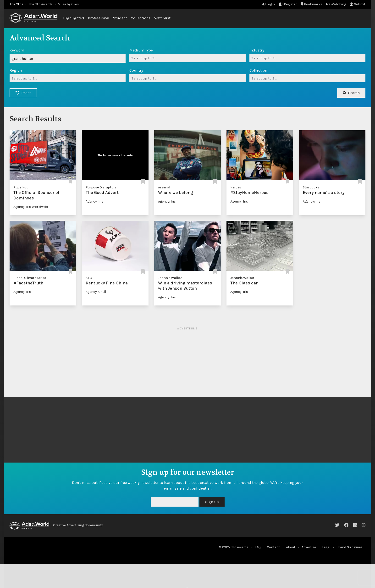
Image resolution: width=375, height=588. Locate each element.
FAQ (258, 547)
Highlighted (74, 18)
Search (351, 93)
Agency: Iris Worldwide (31, 207)
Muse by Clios (68, 4)
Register (288, 4)
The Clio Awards (41, 4)
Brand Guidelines (350, 547)
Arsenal (164, 187)
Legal (326, 547)
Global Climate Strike (30, 278)
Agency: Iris (94, 201)
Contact (273, 547)
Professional (99, 18)
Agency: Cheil (96, 292)
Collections (141, 18)
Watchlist (162, 18)
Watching (336, 4)
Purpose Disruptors (101, 187)
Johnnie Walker (170, 278)
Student (120, 18)
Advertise (309, 547)
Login (268, 4)
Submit (358, 4)
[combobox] (187, 58)
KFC (89, 278)
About (291, 547)
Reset (23, 93)
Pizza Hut (21, 187)
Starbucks (311, 187)
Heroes (236, 187)
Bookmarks (312, 4)
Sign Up (212, 502)
